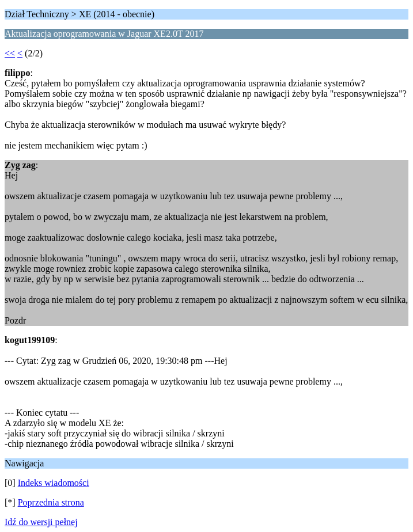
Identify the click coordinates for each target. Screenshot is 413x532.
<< (10, 53)
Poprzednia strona (51, 502)
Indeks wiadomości (54, 483)
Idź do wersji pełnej (41, 522)
